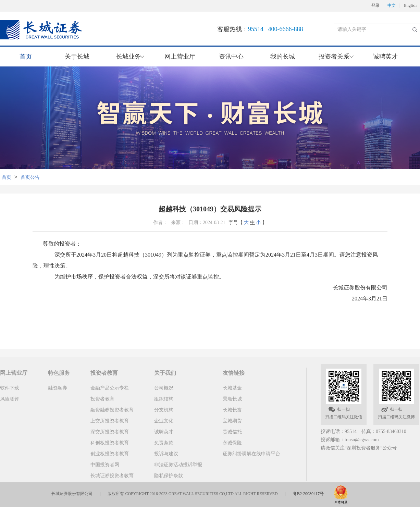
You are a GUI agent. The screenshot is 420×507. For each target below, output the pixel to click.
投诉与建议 (166, 454)
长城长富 (232, 410)
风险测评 (10, 399)
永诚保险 (232, 443)
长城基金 (232, 388)
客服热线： (260, 29)
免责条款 (164, 443)
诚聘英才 (385, 57)
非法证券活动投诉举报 (178, 465)
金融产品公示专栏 (110, 388)
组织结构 (164, 399)
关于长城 (77, 57)
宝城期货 (232, 421)
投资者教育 (102, 399)
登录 (375, 6)
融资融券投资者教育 (112, 410)
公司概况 (164, 388)
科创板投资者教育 (110, 443)
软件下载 (10, 388)
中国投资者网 (105, 465)
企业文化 (164, 421)
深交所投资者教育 (110, 432)
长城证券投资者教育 (112, 476)
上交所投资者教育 (110, 421)
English (410, 6)
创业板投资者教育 (110, 454)
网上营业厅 (180, 57)
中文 (392, 6)
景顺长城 (232, 399)
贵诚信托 (232, 432)
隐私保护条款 (169, 476)
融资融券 (58, 388)
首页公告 (30, 177)
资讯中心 (231, 57)
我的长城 (283, 57)
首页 (26, 57)
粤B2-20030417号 (308, 494)
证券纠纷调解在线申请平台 (251, 454)
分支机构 (164, 410)
